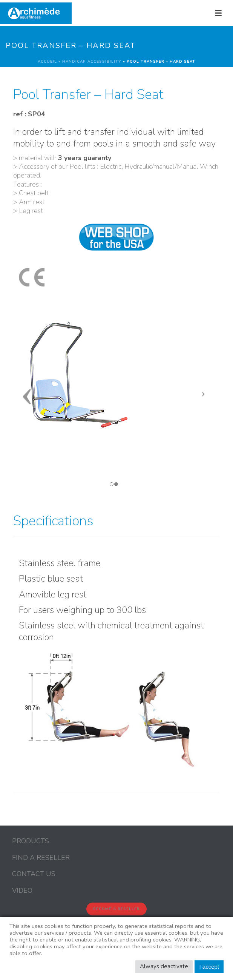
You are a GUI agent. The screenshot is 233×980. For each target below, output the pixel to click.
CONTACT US (34, 874)
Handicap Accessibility (92, 62)
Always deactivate (164, 966)
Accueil (47, 62)
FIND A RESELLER (41, 858)
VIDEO (22, 890)
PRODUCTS (31, 841)
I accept (209, 967)
